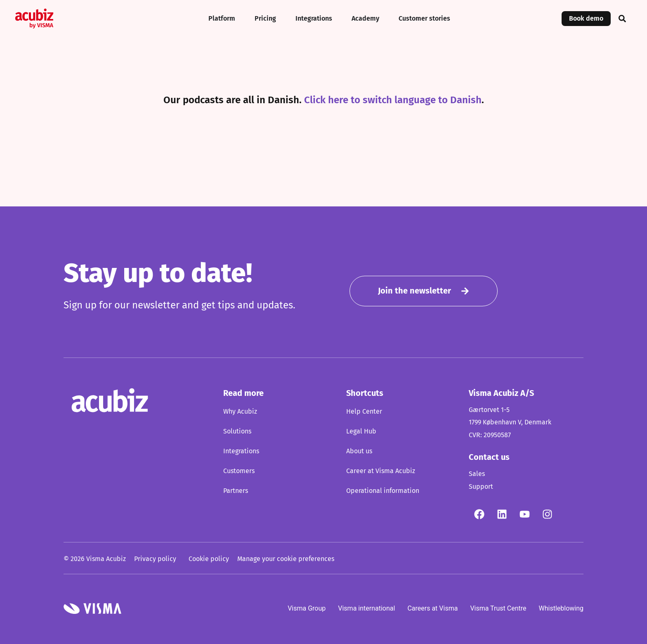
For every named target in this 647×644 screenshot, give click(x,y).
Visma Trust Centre (498, 608)
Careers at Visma (432, 608)
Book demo (586, 19)
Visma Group (307, 608)
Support (481, 487)
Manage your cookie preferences (286, 559)
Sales (477, 474)
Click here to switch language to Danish (393, 100)
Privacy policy (155, 559)
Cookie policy (209, 559)
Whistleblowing (561, 608)
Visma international (366, 608)
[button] (622, 19)
